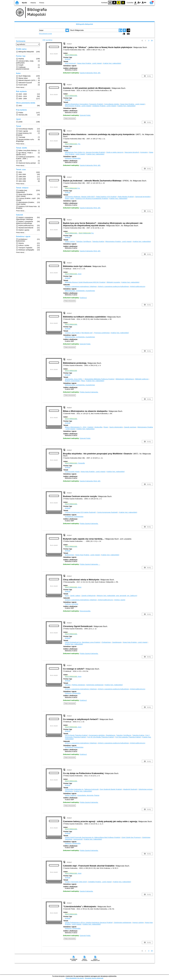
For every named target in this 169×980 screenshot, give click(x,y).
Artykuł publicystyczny (138, 286)
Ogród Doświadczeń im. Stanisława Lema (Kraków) (83, 642)
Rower (106, 427)
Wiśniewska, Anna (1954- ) (74, 379)
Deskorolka (98, 427)
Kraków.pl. (83, 298)
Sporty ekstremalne (116, 427)
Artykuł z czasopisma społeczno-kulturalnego (113, 286)
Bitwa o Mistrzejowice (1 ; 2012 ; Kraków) (79, 427)
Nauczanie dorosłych (132, 152)
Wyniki (24, 3)
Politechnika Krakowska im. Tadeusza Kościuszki (82, 789)
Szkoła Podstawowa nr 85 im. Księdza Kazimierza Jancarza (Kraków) (89, 923)
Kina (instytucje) (70, 63)
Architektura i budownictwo (74, 517)
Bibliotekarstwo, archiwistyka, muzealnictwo (80, 291)
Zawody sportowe (130, 427)
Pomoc (42, 3)
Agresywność (78, 839)
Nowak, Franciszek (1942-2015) (76, 882)
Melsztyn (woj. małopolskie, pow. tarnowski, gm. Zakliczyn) (117, 596)
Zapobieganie (117, 642)
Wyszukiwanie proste (45, 34)
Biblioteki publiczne (142, 379)
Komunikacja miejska (112, 104)
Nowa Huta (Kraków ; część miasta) (90, 63)
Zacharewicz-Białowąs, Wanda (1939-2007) (80, 197)
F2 (144, 2)
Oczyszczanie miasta (72, 472)
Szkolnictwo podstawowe (95, 685)
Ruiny (67, 596)
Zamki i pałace (75, 596)
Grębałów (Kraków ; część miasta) (100, 882)
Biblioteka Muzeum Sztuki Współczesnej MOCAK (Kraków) (85, 282)
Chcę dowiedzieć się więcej (75, 978)
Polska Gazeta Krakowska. (89, 392)
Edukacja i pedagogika (73, 158)
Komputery (144, 152)
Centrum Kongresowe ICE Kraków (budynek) (80, 512)
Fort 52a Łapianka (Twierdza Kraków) (128, 737)
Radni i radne (70, 198)
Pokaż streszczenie (70, 119)
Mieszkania (69, 791)
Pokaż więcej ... (21, 87)
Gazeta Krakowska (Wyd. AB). (90, 73)
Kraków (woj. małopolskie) (112, 63)
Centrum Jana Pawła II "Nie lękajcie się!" (79, 333)
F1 (139, 2)
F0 (135, 2)
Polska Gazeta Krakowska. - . (90, 564)
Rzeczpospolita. (85, 611)
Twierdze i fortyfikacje (84, 241)
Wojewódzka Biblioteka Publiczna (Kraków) (99, 379)
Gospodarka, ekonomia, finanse (88, 795)
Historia (33, 3)
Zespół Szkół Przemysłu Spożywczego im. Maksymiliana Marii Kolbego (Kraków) (93, 837)
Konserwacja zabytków (97, 735)
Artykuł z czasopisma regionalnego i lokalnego (81, 286)
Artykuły (68, 59)
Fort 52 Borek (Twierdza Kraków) (76, 735)
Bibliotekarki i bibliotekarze (125, 379)
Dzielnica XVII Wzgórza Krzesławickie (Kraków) (92, 198)
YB (119, 2)
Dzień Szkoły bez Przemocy (131, 837)
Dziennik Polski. (85, 115)
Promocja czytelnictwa (102, 333)
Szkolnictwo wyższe (145, 789)
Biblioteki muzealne (113, 282)
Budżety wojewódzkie (72, 381)
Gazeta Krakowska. (86, 891)
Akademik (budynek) (130, 789)
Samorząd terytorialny (143, 197)
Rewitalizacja (110, 735)
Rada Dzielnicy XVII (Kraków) (106, 197)
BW (114, 2)
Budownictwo (69, 555)
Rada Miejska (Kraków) (126, 197)
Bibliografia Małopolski (84, 24)
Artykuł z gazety (120, 600)
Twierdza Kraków (98, 241)
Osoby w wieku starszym (115, 152)
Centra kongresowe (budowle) (107, 512)
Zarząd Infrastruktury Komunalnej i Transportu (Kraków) (84, 104)
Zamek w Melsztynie (88, 596)
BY (123, 2)
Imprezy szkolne (138, 923)
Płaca (83, 381)
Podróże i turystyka (71, 604)
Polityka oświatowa (78, 685)
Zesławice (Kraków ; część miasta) (104, 106)
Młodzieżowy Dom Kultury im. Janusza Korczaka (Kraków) (85, 152)
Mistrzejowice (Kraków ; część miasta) (78, 106)
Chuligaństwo (106, 642)
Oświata (68, 685)
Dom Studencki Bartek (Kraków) (111, 789)
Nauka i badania (70, 795)
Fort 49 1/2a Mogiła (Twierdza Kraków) (101, 737)
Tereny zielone (70, 241)
